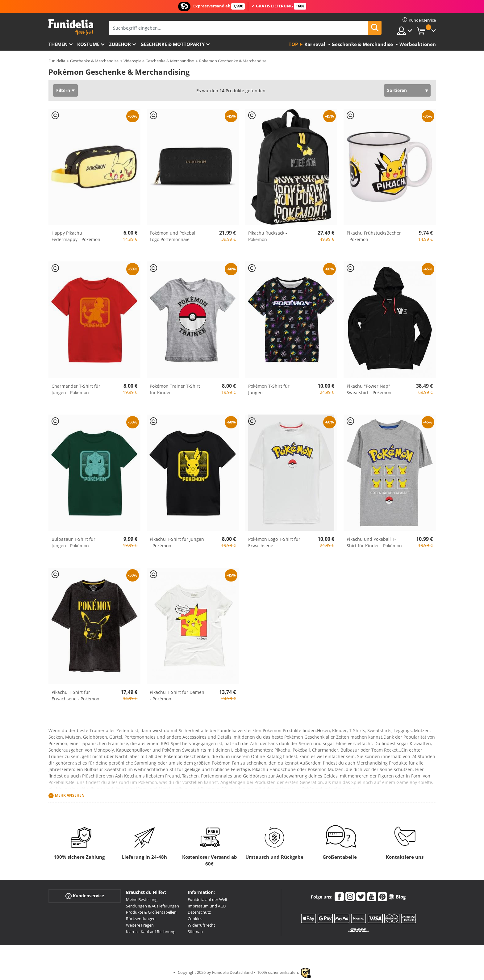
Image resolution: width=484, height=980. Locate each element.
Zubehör (120, 44)
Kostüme (88, 44)
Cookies (195, 919)
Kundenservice (85, 896)
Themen (58, 44)
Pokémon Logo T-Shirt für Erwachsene (274, 542)
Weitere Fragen (140, 925)
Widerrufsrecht (201, 925)
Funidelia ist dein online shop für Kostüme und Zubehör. (71, 27)
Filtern (63, 90)
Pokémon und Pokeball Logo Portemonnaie (173, 236)
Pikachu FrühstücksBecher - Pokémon (374, 236)
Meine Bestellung (142, 899)
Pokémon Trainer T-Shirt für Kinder (175, 389)
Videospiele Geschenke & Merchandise (159, 61)
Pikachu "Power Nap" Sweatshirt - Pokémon (369, 389)
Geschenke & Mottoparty (173, 44)
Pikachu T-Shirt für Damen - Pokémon (177, 695)
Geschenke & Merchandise (94, 61)
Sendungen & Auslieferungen (152, 906)
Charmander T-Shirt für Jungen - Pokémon (76, 389)
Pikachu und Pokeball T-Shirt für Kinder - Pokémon (374, 542)
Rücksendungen (141, 919)
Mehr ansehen (70, 795)
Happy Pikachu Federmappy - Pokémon (76, 236)
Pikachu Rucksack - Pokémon (268, 236)
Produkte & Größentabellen (151, 912)
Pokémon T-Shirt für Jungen (269, 389)
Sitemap (195, 932)
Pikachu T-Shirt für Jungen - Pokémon (177, 542)
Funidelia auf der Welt (208, 899)
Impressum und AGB (207, 906)
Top (293, 44)
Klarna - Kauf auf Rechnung (151, 932)
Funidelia (57, 61)
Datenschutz (199, 912)
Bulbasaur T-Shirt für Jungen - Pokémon (73, 542)
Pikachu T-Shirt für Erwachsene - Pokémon (75, 695)
